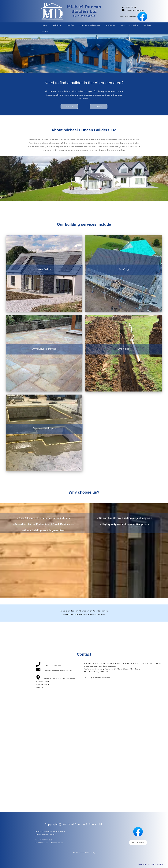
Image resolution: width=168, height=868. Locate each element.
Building (57, 25)
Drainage (110, 25)
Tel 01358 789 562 (53, 666)
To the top (138, 842)
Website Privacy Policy (84, 853)
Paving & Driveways (90, 25)
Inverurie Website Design (151, 864)
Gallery (148, 25)
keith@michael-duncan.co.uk (135, 11)
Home (45, 25)
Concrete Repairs (129, 25)
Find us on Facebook (132, 16)
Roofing (71, 25)
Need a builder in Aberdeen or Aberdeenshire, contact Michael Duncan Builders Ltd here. (84, 613)
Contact (46, 31)
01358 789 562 (132, 7)
